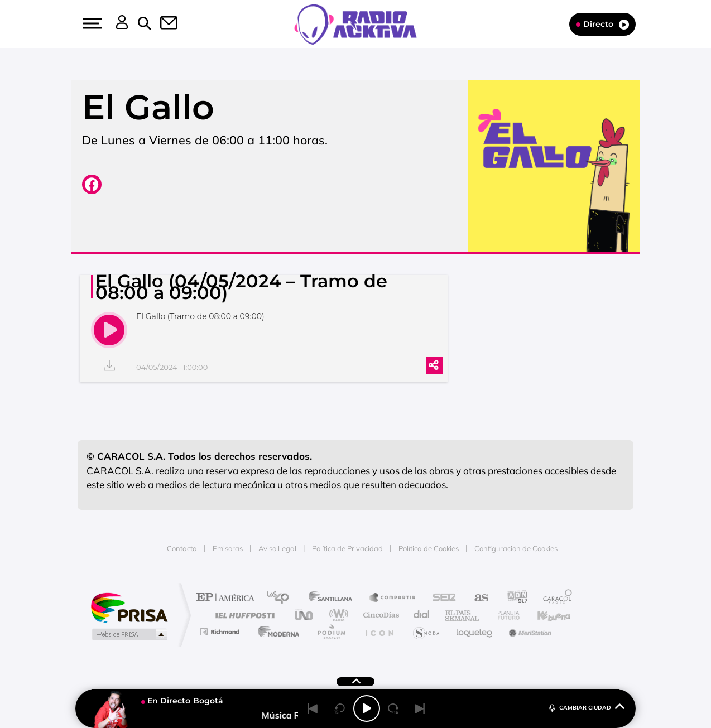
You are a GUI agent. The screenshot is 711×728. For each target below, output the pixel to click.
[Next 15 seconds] (393, 708)
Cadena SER (441, 598)
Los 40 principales (282, 598)
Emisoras (228, 548)
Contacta (182, 548)
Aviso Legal (277, 548)
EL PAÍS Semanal (463, 615)
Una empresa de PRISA (129, 607)
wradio (337, 615)
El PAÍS (228, 598)
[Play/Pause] (367, 708)
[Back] (313, 708)
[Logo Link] (356, 23)
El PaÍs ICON (379, 632)
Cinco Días (379, 615)
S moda (426, 632)
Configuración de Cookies (516, 548)
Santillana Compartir (393, 598)
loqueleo (475, 632)
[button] (91, 23)
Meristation (529, 632)
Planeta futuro (504, 615)
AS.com (476, 598)
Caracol (554, 598)
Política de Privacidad (347, 548)
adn (513, 598)
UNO (305, 615)
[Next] (420, 708)
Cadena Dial (422, 615)
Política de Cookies (429, 548)
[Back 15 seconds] (340, 708)
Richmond (221, 632)
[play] (109, 330)
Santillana (334, 598)
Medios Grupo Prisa (129, 634)
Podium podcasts (331, 632)
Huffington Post (243, 615)
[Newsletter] (162, 24)
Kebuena (544, 615)
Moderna (276, 632)
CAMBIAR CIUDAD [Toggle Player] (586, 707)
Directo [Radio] (602, 24)
